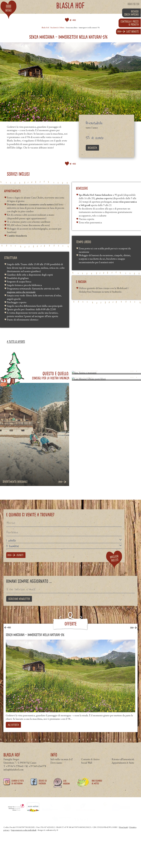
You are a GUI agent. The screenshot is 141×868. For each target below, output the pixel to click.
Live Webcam (66, 787)
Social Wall (87, 767)
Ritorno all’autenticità (123, 764)
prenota (130, 23)
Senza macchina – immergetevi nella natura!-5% (35, 635)
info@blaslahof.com (13, 774)
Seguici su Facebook (43, 787)
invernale (31, 292)
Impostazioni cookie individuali (24, 835)
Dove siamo (56, 767)
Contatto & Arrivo (90, 764)
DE (134, 4)
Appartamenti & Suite (123, 767)
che (24, 292)
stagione (11, 292)
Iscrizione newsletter (19, 599)
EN (138, 4)
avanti (20, 555)
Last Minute (133, 31)
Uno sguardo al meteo (97, 787)
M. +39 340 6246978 (36, 771)
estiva (19, 292)
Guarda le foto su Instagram (18, 787)
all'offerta (13, 725)
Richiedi (131, 13)
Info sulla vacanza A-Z (62, 764)
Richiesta (92, 148)
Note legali (123, 832)
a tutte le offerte (16, 342)
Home (130, 4)
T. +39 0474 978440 (13, 771)
